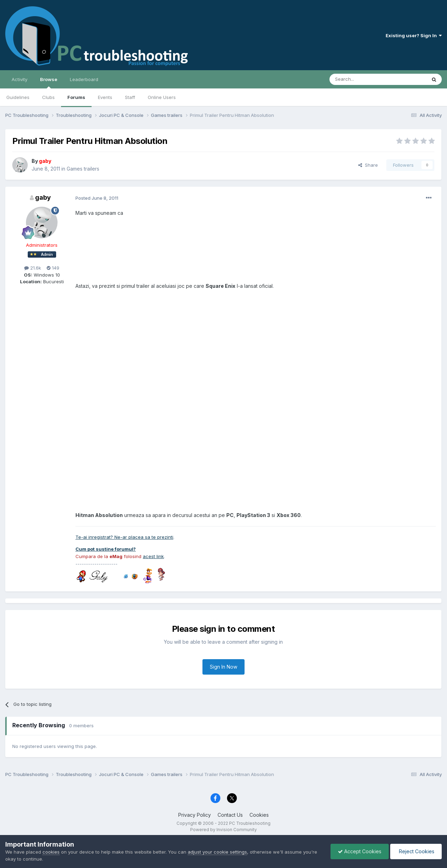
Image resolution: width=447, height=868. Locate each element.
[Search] (360, 79)
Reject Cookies (416, 851)
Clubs (48, 97)
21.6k (33, 268)
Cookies (259, 815)
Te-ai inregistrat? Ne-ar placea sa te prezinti (124, 537)
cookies (51, 852)
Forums (76, 97)
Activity (19, 79)
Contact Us (230, 815)
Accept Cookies (360, 851)
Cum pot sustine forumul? (106, 549)
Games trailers (83, 169)
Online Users (162, 97)
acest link (153, 556)
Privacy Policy (195, 815)
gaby (43, 197)
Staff (130, 97)
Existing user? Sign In (414, 35)
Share (368, 165)
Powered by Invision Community (223, 830)
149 (53, 268)
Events (105, 97)
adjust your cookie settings (217, 852)
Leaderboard (84, 79)
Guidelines (18, 97)
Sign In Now (223, 667)
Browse (49, 82)
